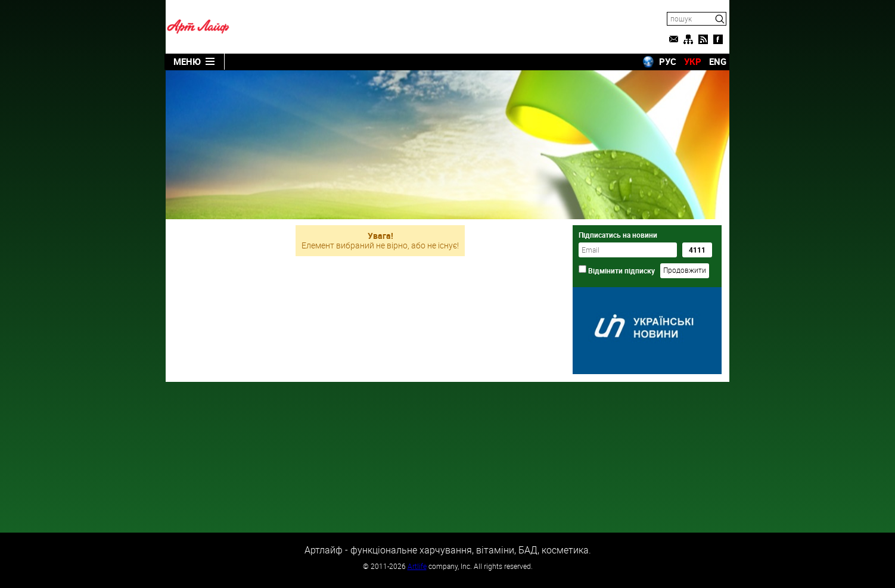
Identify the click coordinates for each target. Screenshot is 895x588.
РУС (668, 61)
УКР (693, 61)
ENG (718, 61)
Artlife (417, 566)
